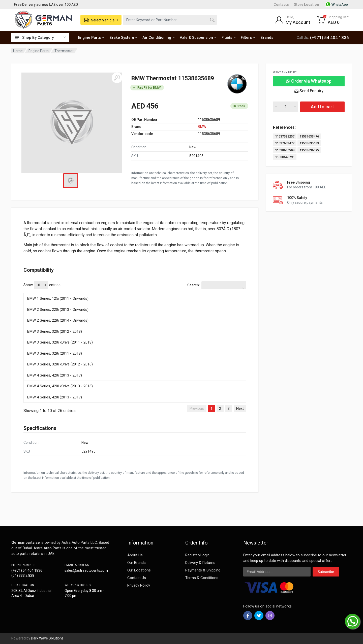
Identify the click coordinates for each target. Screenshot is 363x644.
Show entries (42, 285)
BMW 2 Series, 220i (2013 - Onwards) (58, 310)
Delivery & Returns (200, 563)
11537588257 (285, 136)
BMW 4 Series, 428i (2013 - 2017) (55, 397)
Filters (248, 38)
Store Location (306, 5)
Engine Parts (91, 38)
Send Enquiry (309, 91)
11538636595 (309, 150)
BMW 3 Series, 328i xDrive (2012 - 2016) (60, 364)
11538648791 (285, 157)
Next (240, 409)
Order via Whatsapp (309, 81)
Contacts (281, 5)
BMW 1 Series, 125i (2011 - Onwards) (58, 298)
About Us (135, 555)
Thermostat (64, 51)
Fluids (229, 38)
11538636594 (285, 150)
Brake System (123, 38)
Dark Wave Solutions (47, 638)
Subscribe (326, 572)
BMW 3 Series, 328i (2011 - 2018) (55, 353)
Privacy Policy (139, 585)
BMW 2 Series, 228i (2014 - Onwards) (58, 320)
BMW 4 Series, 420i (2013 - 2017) (55, 375)
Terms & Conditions (202, 578)
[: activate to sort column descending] (135, 292)
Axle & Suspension (198, 38)
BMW (202, 127)
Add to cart (322, 107)
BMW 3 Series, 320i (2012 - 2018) (55, 331)
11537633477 (285, 143)
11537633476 (309, 136)
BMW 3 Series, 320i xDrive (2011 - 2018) (60, 342)
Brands (267, 38)
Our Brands (137, 563)
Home (18, 51)
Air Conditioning (158, 38)
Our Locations (139, 570)
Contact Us (137, 578)
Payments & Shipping (203, 570)
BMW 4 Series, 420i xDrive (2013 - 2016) (60, 386)
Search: (217, 285)
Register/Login (197, 555)
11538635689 (309, 143)
